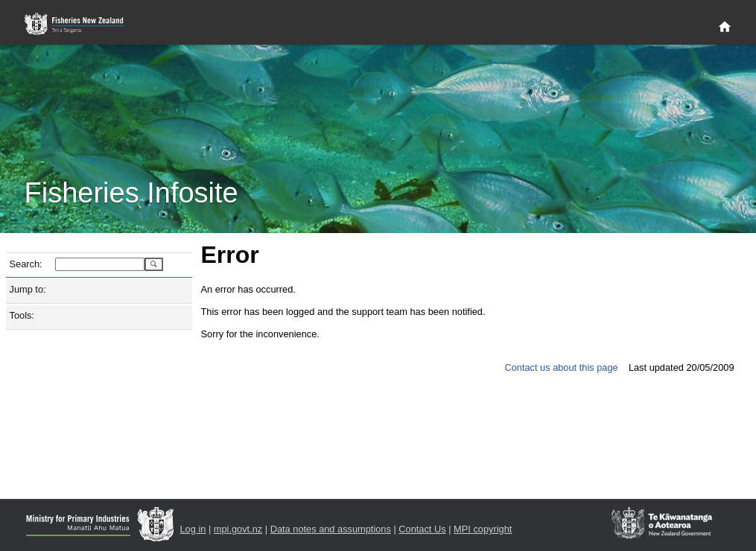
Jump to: (28, 289)
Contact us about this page (561, 367)
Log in (193, 529)
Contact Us (422, 529)
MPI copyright (483, 529)
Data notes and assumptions (331, 529)
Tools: (22, 315)
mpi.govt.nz (238, 529)
